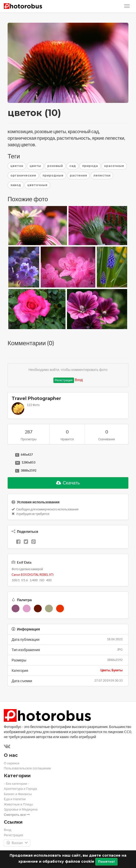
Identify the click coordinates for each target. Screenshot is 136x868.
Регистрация (64, 380)
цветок (17, 166)
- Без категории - (16, 784)
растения (78, 175)
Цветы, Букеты (112, 670)
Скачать (68, 483)
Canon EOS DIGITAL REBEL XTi (33, 575)
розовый (55, 166)
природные (53, 175)
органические (23, 175)
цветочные (37, 185)
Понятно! (106, 862)
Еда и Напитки (15, 799)
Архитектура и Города (20, 789)
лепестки (102, 175)
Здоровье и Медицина (21, 809)
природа (90, 166)
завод (16, 185)
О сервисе (12, 763)
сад (73, 166)
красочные (114, 166)
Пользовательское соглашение (27, 768)
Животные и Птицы (18, 804)
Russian (17, 843)
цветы (35, 166)
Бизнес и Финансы (18, 794)
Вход (79, 380)
